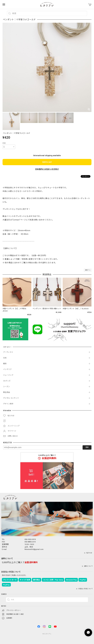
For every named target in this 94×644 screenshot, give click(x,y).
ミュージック (8, 375)
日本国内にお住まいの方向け (47, 169)
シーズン (6, 387)
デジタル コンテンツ (11, 398)
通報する (88, 270)
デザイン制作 (8, 404)
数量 (4, 143)
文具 (5, 358)
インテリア (7, 369)
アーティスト (8, 352)
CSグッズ (7, 381)
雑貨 (5, 364)
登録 (87, 447)
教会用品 (7, 392)
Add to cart (47, 162)
